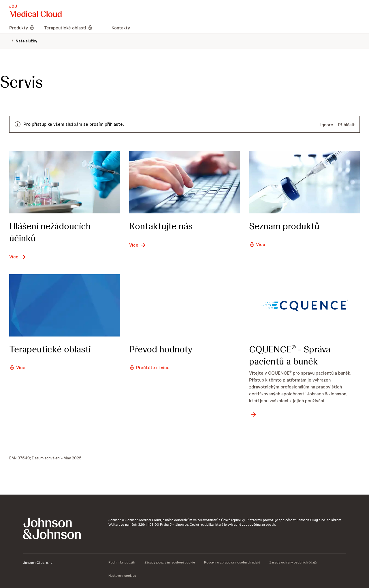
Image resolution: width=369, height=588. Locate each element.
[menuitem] (24, 28)
